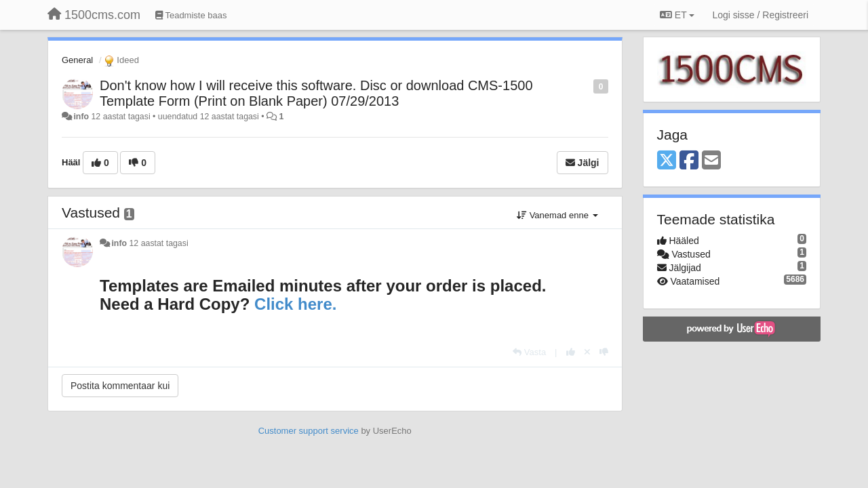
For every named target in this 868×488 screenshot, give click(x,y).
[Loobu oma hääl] (587, 352)
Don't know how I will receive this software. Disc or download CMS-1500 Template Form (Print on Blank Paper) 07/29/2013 (316, 93)
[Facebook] (689, 161)
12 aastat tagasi (159, 243)
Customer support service (309, 431)
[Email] (711, 161)
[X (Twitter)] (667, 161)
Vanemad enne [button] (557, 215)
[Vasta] (529, 352)
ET (677, 15)
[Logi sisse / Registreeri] (760, 15)
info (81, 117)
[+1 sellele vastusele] (571, 352)
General (77, 60)
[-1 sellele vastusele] (604, 352)
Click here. (295, 304)
